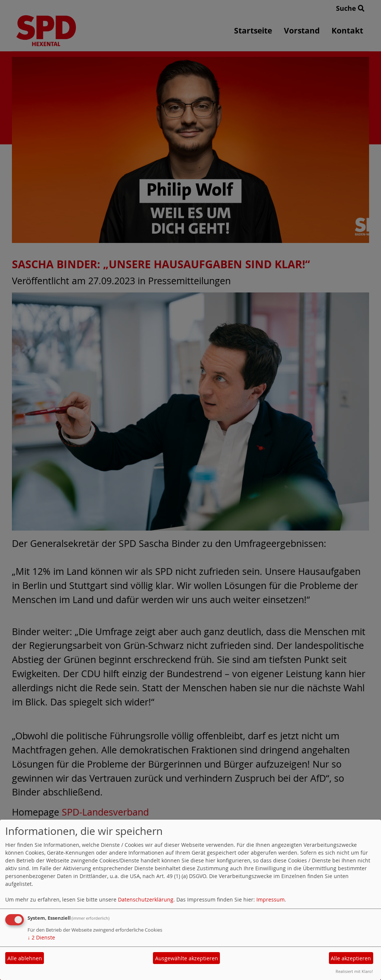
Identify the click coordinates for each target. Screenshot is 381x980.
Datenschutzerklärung (146, 899)
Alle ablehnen (25, 958)
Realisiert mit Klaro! (354, 971)
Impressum (270, 899)
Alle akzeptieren (351, 958)
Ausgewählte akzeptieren (187, 958)
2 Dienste (41, 937)
